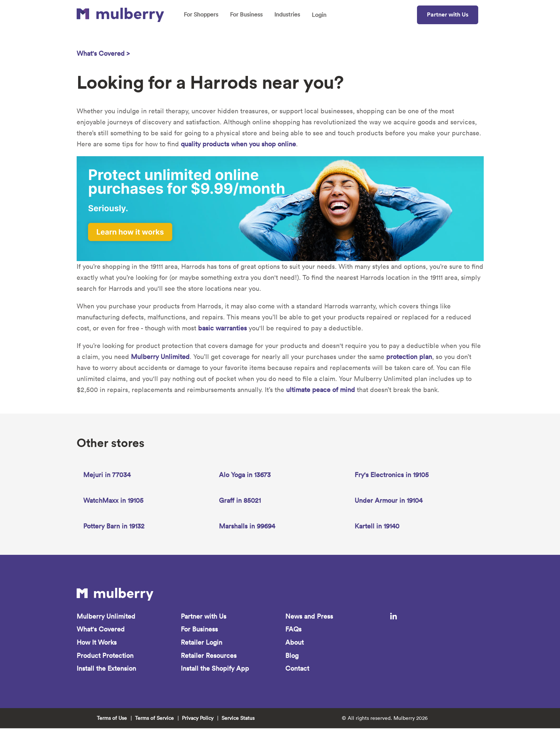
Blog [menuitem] (292, 656)
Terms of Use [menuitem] (112, 719)
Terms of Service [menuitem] (154, 719)
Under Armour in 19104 (389, 500)
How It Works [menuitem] (97, 643)
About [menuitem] (294, 643)
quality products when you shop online (238, 144)
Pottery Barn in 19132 (114, 526)
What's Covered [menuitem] (101, 629)
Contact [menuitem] (297, 669)
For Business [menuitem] (247, 15)
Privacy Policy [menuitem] (198, 719)
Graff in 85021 (240, 500)
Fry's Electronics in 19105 (392, 475)
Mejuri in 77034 (107, 475)
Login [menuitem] (320, 15)
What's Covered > (103, 53)
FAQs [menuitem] (293, 629)
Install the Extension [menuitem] (106, 669)
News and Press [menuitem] (309, 616)
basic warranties (222, 328)
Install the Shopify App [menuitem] (215, 669)
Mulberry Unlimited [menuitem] (106, 616)
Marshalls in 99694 (247, 526)
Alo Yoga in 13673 (245, 475)
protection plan (409, 357)
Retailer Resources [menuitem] (209, 656)
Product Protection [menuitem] (105, 656)
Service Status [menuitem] (238, 719)
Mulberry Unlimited (160, 357)
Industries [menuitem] (288, 15)
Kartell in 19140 (377, 526)
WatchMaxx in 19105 (113, 500)
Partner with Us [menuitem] (204, 616)
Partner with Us (448, 14)
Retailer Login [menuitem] (202, 643)
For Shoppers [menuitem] (201, 15)
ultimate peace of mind (321, 390)
